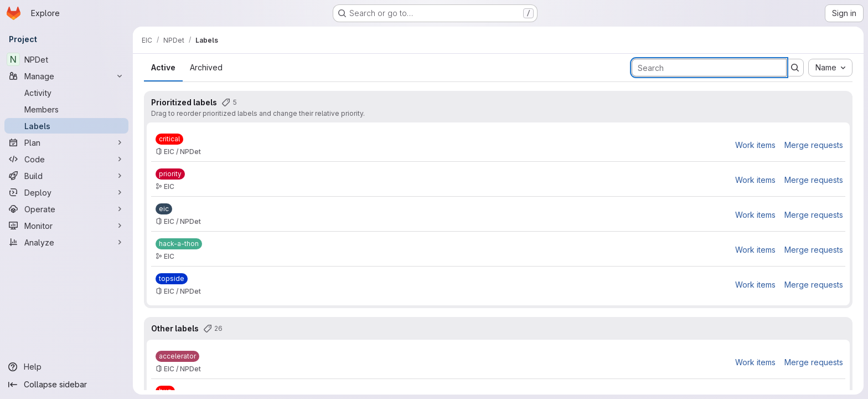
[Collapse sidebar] (66, 385)
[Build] (66, 176)
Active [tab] (163, 67)
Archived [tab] (206, 67)
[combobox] (830, 68)
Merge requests (814, 145)
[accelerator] (177, 356)
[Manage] (66, 76)
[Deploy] (66, 192)
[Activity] (66, 93)
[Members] (66, 109)
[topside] (172, 279)
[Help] (66, 367)
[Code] (66, 159)
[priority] (170, 174)
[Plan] (66, 142)
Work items (755, 145)
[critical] (169, 139)
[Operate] (66, 209)
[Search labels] (709, 68)
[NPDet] (66, 59)
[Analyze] (66, 242)
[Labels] (66, 126)
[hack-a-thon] (179, 244)
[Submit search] (795, 68)
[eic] (164, 209)
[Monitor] (66, 226)
